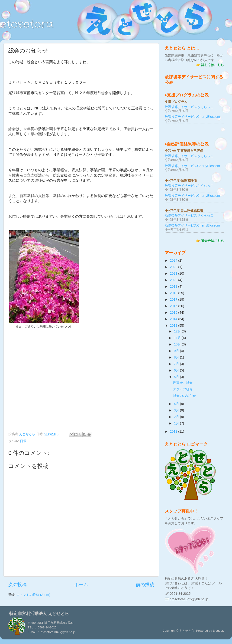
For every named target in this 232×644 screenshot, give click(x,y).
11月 (178, 338)
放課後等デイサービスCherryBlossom (192, 117)
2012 (174, 431)
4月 (177, 404)
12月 (178, 331)
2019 (174, 286)
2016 (174, 306)
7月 (177, 364)
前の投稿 (145, 585)
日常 (23, 441)
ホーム (81, 585)
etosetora (27, 24)
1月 (177, 423)
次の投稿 (17, 585)
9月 (177, 351)
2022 (174, 267)
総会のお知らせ (184, 396)
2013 (174, 325)
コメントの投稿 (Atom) (33, 595)
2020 (174, 280)
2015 (174, 312)
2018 (174, 293)
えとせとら (28, 434)
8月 (177, 357)
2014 (174, 319)
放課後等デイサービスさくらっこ (189, 107)
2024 (174, 260)
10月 (178, 344)
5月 (177, 377)
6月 (177, 370)
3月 (177, 410)
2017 (174, 299)
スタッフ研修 (183, 389)
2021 (174, 273)
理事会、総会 (183, 383)
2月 (177, 417)
